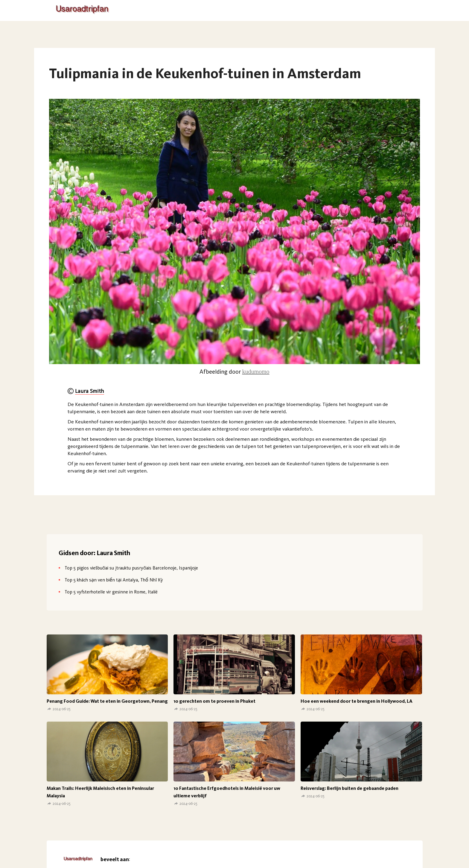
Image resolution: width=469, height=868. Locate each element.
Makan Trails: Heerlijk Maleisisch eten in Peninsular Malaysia (100, 792)
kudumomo (256, 372)
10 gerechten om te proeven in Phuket (214, 701)
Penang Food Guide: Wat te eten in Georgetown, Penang (107, 701)
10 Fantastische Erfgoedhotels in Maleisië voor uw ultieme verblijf (227, 792)
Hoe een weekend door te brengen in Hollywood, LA (357, 701)
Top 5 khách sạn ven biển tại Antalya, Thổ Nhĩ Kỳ (114, 580)
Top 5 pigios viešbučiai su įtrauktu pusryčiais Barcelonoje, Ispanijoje (131, 568)
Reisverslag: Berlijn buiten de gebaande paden (350, 788)
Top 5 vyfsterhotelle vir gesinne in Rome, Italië (111, 592)
